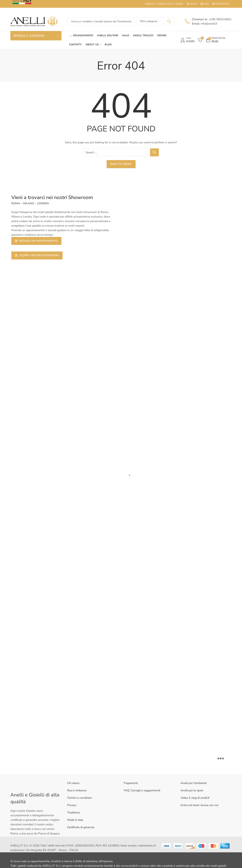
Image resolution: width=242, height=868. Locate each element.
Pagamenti (131, 783)
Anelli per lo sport (192, 790)
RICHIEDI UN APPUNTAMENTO (36, 241)
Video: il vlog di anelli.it (195, 798)
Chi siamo (73, 783)
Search (169, 22)
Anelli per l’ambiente (194, 783)
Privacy (72, 805)
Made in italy (75, 820)
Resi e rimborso (77, 790)
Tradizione (74, 812)
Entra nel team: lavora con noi (199, 805)
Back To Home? (121, 164)
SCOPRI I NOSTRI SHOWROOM (37, 255)
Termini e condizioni (80, 798)
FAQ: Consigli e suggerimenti (142, 790)
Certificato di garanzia (81, 827)
